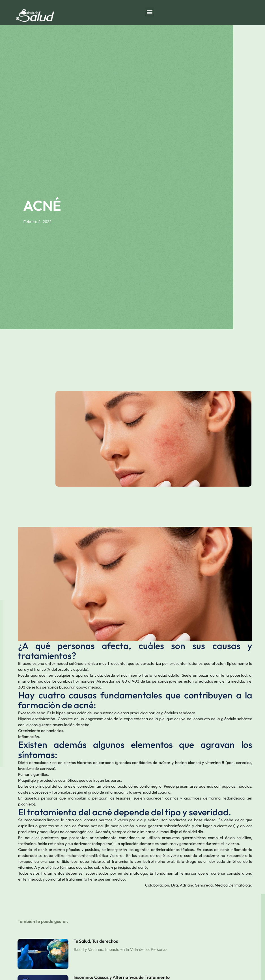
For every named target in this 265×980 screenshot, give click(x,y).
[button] (149, 12)
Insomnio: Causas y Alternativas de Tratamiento (122, 977)
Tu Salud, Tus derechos (96, 941)
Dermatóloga (240, 885)
